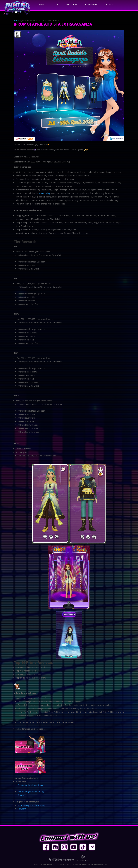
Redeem (109, 5)
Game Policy (45, 193)
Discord (21, 795)
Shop (55, 5)
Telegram (22, 809)
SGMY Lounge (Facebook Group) (32, 805)
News (42, 5)
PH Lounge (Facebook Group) (31, 785)
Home (16, 20)
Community (91, 5)
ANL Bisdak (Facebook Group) (31, 792)
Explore (70, 5)
